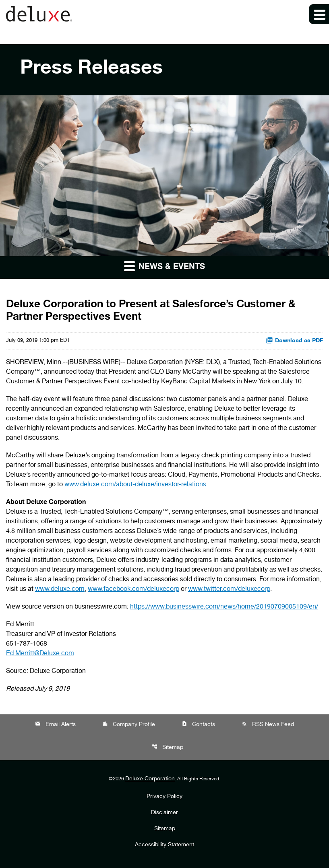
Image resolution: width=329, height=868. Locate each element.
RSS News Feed (268, 724)
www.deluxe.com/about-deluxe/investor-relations (135, 485)
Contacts (198, 724)
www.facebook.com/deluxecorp (133, 590)
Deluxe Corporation (150, 779)
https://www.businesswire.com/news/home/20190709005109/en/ (224, 607)
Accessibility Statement (164, 845)
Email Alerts (55, 724)
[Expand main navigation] (319, 14)
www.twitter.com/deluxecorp (229, 590)
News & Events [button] (164, 266)
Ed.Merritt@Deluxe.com (40, 654)
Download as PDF (294, 340)
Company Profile (129, 724)
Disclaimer (164, 813)
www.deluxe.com (60, 590)
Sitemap (168, 747)
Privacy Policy (164, 797)
